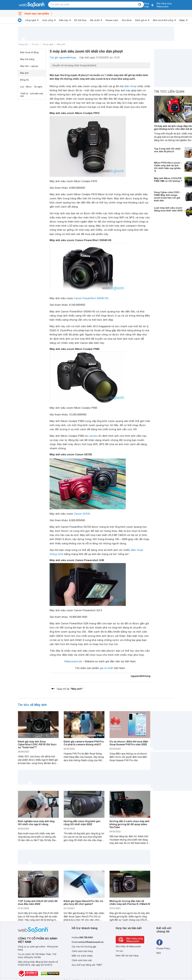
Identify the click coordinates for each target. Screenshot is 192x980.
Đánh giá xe (141, 20)
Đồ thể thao (80, 20)
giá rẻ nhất (106, 668)
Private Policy (163, 948)
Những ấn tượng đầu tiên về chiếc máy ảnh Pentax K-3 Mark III (130, 902)
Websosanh (71, 661)
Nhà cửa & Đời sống (163, 20)
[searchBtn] (140, 5)
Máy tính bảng (27, 59)
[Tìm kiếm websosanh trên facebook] (159, 942)
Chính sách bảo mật (82, 960)
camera (93, 436)
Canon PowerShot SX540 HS (91, 298)
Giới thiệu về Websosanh (128, 946)
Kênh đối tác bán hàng (127, 956)
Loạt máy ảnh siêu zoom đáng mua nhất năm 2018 (168, 209)
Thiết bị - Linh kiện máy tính (32, 95)
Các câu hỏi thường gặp (84, 947)
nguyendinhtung (140, 676)
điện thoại (130, 86)
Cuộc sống (48, 20)
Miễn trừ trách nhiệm (82, 956)
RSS (159, 953)
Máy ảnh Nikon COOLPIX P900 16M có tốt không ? (168, 180)
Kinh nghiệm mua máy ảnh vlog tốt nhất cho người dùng (36, 823)
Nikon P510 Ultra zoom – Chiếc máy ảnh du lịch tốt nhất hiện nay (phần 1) (168, 167)
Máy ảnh (61, 44)
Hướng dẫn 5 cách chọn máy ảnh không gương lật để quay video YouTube (129, 824)
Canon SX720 (82, 514)
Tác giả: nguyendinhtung (63, 57)
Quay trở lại (70, 689)
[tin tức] (20, 20)
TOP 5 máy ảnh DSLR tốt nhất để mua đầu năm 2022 (38, 902)
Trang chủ (23, 44)
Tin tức (35, 44)
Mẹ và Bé (95, 20)
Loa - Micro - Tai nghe (31, 87)
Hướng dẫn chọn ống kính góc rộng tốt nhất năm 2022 (82, 823)
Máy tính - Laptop (29, 66)
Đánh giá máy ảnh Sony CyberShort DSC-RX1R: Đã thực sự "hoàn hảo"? (37, 744)
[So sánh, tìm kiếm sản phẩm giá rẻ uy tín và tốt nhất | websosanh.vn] (32, 5)
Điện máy (64, 20)
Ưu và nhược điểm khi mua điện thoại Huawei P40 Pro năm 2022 (129, 743)
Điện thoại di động (29, 52)
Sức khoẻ (127, 20)
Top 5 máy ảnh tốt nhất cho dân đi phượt (167, 150)
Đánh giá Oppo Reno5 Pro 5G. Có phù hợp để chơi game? (83, 902)
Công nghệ (31, 20)
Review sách (112, 20)
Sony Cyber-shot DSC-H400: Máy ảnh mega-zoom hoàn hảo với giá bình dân (167, 196)
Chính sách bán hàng (82, 951)
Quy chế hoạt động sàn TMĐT (87, 965)
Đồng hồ (24, 80)
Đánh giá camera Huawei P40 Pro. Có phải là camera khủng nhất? (84, 743)
